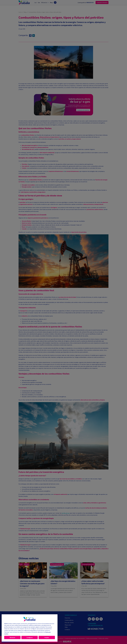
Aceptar (47, 637)
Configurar (30, 637)
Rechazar (12, 637)
